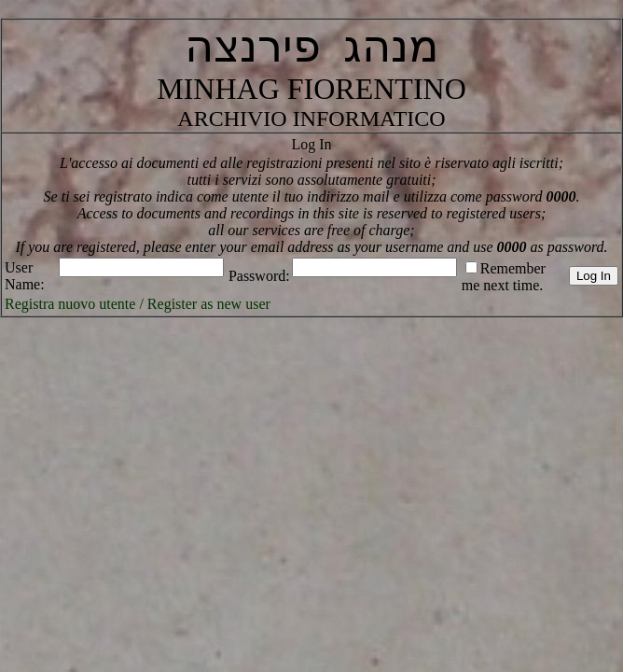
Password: (259, 276)
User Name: (25, 276)
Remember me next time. (504, 277)
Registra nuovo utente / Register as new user (138, 304)
